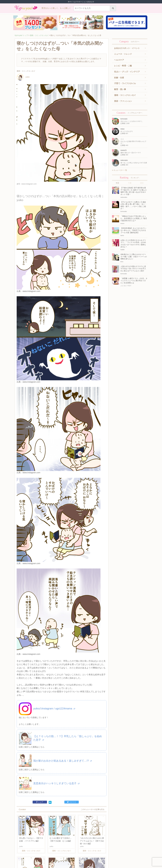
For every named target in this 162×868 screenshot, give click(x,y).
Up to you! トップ (21, 35)
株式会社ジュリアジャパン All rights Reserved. (81, 866)
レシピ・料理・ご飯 (123, 66)
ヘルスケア (119, 60)
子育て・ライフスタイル (125, 83)
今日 (117, 183)
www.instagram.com (31, 279)
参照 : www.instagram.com (27, 184)
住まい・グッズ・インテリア (127, 72)
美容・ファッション (123, 101)
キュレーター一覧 (120, 170)
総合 (142, 183)
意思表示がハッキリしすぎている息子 (56, 723)
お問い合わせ (51, 855)
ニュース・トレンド (123, 54)
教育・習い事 (120, 89)
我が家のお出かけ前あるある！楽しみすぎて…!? (63, 701)
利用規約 (42, 855)
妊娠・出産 (119, 78)
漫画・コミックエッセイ (39, 35)
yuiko (23, 77)
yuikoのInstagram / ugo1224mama (54, 649)
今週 (130, 183)
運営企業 (34, 855)
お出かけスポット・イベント (127, 48)
